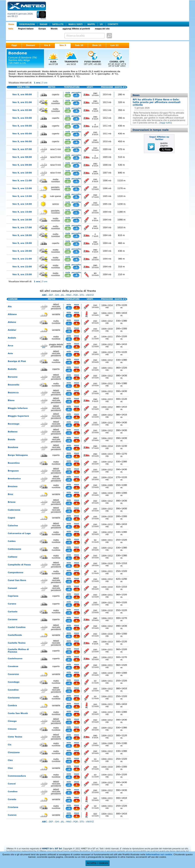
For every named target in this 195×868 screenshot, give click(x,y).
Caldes (12, 541)
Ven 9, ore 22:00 (22, 267)
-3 (68, 95)
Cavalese (13, 666)
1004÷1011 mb (107, 314)
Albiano (12, 314)
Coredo (12, 799)
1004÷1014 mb (107, 306)
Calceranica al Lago (19, 533)
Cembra (12, 706)
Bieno (11, 400)
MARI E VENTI (75, 24)
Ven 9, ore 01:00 (22, 102)
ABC (44, 295)
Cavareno (13, 674)
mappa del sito (102, 29)
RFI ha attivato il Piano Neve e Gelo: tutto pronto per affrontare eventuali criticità (157, 102)
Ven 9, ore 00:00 (22, 95)
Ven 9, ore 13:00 (22, 196)
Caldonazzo (14, 549)
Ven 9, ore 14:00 (22, 204)
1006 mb (107, 181)
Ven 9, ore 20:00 (22, 251)
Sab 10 (79, 45)
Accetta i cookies (98, 863)
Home (11, 24)
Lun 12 (114, 45)
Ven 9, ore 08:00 (22, 157)
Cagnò (12, 518)
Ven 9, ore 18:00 (22, 235)
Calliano (13, 557)
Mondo (54, 29)
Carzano (13, 619)
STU (82, 295)
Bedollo (12, 369)
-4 (76, 166)
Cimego (12, 721)
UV (101, 24)
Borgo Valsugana (18, 455)
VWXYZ (90, 295)
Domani (31, 45)
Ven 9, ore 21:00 (22, 259)
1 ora (37, 83)
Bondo (12, 440)
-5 (76, 127)
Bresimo (13, 486)
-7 (76, 95)
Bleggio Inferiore (18, 408)
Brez (10, 494)
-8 (76, 275)
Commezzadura (17, 776)
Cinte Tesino (15, 737)
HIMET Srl (47, 849)
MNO (69, 295)
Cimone (12, 729)
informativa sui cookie (159, 855)
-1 (68, 166)
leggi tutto (166, 123)
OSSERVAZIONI (27, 24)
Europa (42, 29)
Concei (12, 784)
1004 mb (107, 212)
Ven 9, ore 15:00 (22, 212)
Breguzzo (13, 471)
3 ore (45, 83)
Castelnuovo (15, 659)
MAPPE (91, 24)
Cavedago (14, 682)
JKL (63, 295)
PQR (76, 295)
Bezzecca (13, 393)
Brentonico (14, 479)
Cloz (10, 768)
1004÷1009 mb (107, 486)
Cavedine (13, 690)
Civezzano (14, 752)
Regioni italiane (26, 29)
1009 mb (107, 149)
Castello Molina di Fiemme (18, 651)
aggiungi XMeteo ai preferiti (76, 29)
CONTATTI (113, 24)
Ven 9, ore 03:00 (22, 118)
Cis (10, 745)
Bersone (13, 377)
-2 (68, 119)
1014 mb (107, 95)
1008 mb (107, 165)
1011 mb (107, 126)
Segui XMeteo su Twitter (159, 138)
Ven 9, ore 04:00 (22, 126)
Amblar (12, 330)
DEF (51, 295)
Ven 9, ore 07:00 (22, 149)
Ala (10, 307)
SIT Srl (58, 849)
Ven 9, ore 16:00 (22, 220)
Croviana (13, 807)
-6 (76, 103)
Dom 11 (97, 45)
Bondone (13, 447)
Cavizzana (14, 698)
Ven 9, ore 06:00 (22, 141)
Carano (12, 604)
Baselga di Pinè (17, 361)
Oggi (14, 45)
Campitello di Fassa (19, 565)
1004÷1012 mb (107, 322)
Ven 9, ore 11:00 (22, 181)
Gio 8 (47, 45)
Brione (12, 502)
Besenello (14, 385)
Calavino (13, 526)
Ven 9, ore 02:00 (22, 110)
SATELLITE (58, 24)
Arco (10, 346)
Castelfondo (15, 635)
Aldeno (12, 322)
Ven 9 (63, 45)
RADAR (44, 24)
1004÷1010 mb (107, 330)
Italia (11, 29)
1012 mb (107, 110)
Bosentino (14, 463)
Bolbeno (13, 432)
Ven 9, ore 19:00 (22, 243)
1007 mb (107, 173)
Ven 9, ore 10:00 (22, 173)
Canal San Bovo (17, 580)
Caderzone (14, 510)
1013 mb (107, 102)
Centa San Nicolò (18, 713)
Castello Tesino (17, 643)
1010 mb (107, 141)
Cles (10, 760)
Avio (10, 353)
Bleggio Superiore (18, 416)
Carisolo (13, 612)
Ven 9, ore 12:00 (22, 188)
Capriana (13, 596)
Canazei (12, 588)
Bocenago (14, 424)
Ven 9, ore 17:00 (22, 228)
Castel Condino (17, 627)
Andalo (12, 338)
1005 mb (107, 196)
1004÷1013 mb (107, 400)
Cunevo (12, 815)
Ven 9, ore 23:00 (22, 274)
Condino (13, 792)
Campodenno (16, 573)
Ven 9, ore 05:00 (22, 134)
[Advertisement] (118, 10)
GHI (57, 295)
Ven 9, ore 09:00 (22, 165)
